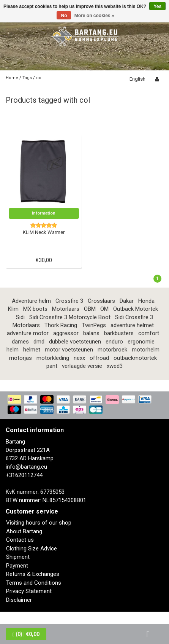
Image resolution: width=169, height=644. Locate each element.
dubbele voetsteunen (75, 342)
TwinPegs (94, 325)
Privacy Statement (29, 591)
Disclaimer (19, 600)
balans (91, 333)
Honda (146, 301)
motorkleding (53, 358)
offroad (99, 358)
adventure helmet (132, 325)
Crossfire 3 (69, 301)
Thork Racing (61, 325)
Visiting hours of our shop (39, 523)
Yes (157, 6)
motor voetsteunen (69, 350)
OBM (90, 309)
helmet (32, 350)
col (39, 78)
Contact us (20, 540)
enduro (114, 342)
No (64, 16)
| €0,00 (26, 634)
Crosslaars (101, 301)
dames (20, 342)
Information (44, 213)
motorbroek (112, 350)
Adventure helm (31, 301)
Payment (17, 566)
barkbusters (119, 333)
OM (104, 309)
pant (52, 366)
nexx (79, 358)
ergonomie (141, 342)
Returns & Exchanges (33, 574)
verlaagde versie (82, 366)
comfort (149, 333)
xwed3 (115, 366)
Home (12, 78)
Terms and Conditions (34, 583)
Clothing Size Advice (32, 549)
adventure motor (28, 333)
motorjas (21, 358)
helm (13, 350)
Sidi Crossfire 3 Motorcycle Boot (70, 317)
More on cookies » (94, 16)
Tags (27, 78)
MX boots (35, 309)
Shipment (18, 557)
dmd (39, 342)
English (137, 79)
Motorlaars (66, 309)
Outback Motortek (136, 309)
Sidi (20, 317)
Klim (13, 309)
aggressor (66, 333)
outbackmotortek (135, 358)
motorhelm (146, 350)
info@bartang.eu (26, 467)
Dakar (127, 301)
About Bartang (24, 531)
